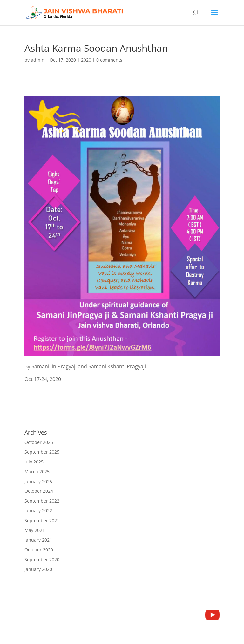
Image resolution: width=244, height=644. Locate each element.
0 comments (109, 60)
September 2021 (42, 520)
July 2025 (34, 462)
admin (38, 60)
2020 (86, 60)
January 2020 (38, 569)
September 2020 (42, 559)
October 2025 (39, 442)
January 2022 (38, 511)
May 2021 (35, 530)
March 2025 (37, 472)
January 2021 (38, 540)
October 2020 (39, 550)
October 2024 (39, 491)
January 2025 (38, 481)
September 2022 (42, 501)
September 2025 (42, 452)
